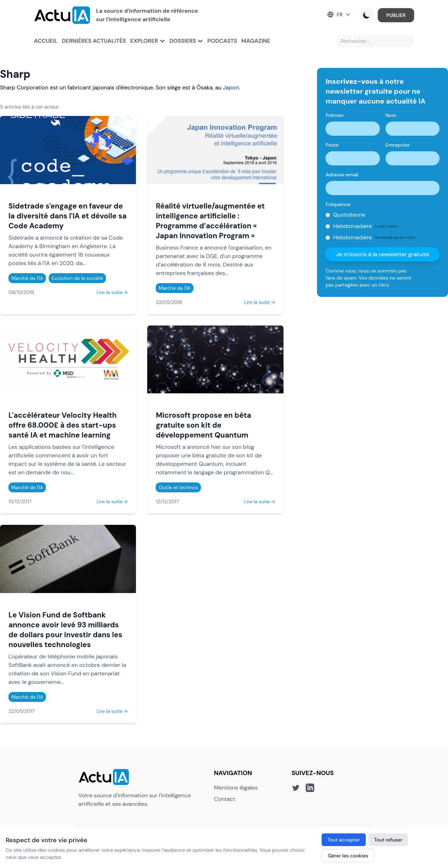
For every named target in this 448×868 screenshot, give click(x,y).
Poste (332, 145)
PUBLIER (396, 15)
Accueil (46, 41)
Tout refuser (388, 840)
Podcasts (222, 41)
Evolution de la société (77, 278)
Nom (391, 115)
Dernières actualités (94, 41)
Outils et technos (178, 487)
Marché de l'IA (27, 278)
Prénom (334, 115)
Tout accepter (344, 840)
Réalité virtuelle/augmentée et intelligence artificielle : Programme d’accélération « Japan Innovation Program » (210, 221)
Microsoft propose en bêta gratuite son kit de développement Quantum (203, 425)
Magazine (256, 41)
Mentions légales (236, 788)
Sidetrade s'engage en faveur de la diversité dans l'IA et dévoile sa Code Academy (68, 216)
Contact (225, 799)
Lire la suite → (112, 292)
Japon (231, 87)
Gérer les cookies (348, 856)
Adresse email (342, 175)
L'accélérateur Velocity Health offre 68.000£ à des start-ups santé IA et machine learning (62, 425)
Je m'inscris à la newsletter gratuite (383, 254)
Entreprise (398, 145)
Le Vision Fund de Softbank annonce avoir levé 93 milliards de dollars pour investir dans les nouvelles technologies (65, 630)
